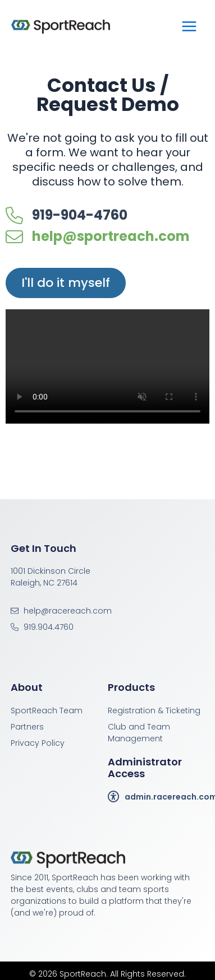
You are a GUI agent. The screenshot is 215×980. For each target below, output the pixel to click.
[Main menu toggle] (189, 26)
